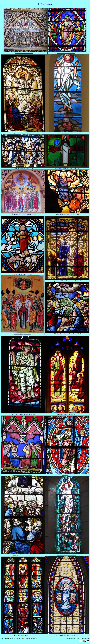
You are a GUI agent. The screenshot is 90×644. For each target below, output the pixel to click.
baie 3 (14, 555)
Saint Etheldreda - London (23, 168)
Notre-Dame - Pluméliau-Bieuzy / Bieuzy (67, 334)
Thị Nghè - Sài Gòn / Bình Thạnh (67, 635)
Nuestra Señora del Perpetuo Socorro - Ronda (68, 281)
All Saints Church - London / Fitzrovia (24, 53)
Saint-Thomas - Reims (23, 635)
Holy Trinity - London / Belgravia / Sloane (22, 414)
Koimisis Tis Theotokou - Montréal (22, 214)
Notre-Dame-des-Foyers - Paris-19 (22, 334)
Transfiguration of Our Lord (62, 168)
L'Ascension (45, 4)
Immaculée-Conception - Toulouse (66, 214)
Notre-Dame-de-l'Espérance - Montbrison (23, 475)
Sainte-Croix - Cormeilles (66, 414)
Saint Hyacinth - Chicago (23, 133)
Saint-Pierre (65, 475)
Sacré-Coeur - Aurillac (66, 133)
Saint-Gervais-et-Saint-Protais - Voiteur (66, 53)
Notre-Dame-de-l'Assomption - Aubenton (66, 555)
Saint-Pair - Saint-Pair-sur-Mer (22, 274)
